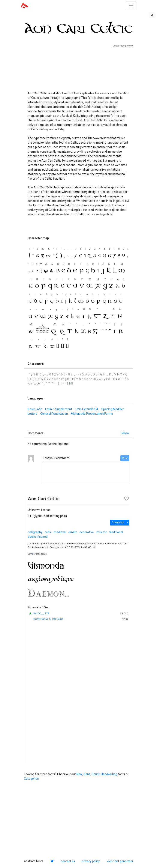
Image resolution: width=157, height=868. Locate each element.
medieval (60, 532)
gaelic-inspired (38, 537)
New (79, 774)
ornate (73, 532)
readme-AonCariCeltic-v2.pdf (48, 619)
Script (96, 774)
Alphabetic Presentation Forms (92, 414)
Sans (87, 774)
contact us (68, 861)
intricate (102, 532)
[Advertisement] (79, 68)
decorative (87, 532)
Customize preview (123, 46)
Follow (125, 433)
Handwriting (109, 774)
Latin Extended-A (87, 409)
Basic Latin (35, 409)
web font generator (120, 861)
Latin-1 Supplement (59, 409)
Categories (31, 779)
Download (118, 523)
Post (125, 458)
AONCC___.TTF (41, 613)
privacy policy (91, 861)
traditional (116, 532)
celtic (48, 532)
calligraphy (35, 532)
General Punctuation (54, 414)
